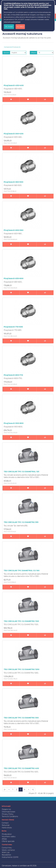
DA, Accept (9, 27)
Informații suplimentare (12, 22)
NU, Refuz (20, 27)
